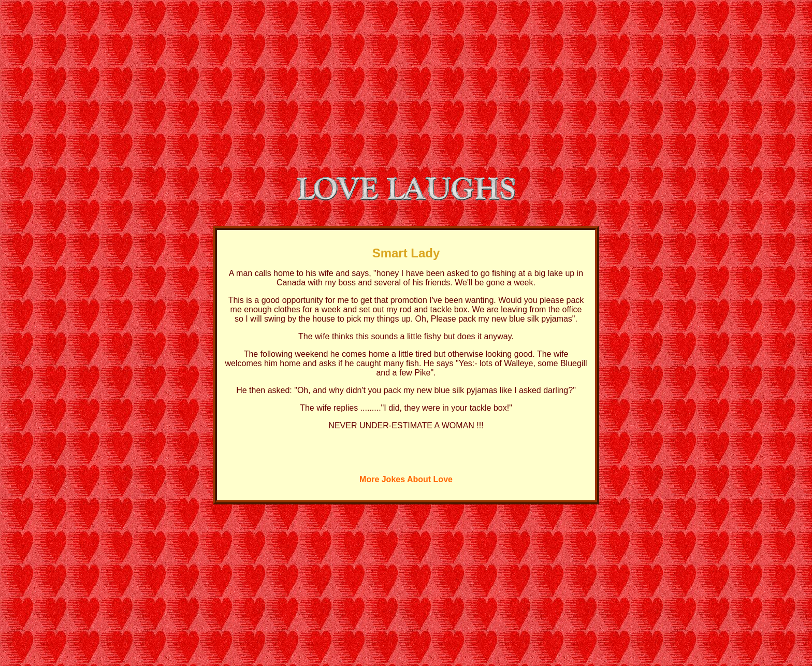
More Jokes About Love (406, 479)
